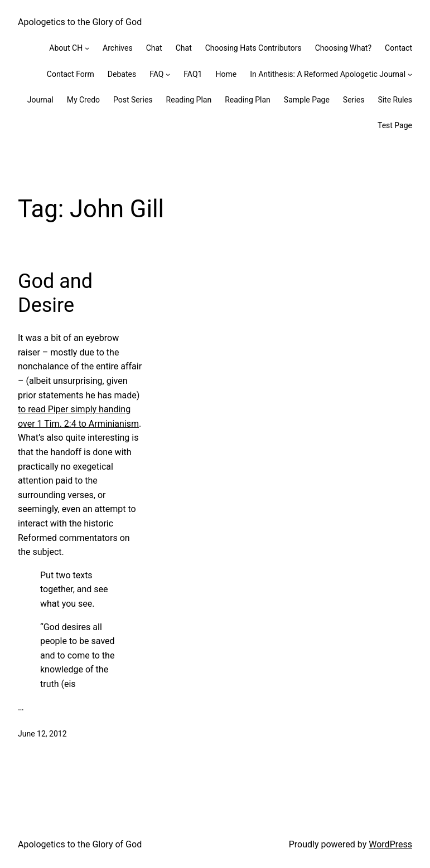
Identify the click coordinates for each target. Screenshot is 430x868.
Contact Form (71, 74)
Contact (398, 48)
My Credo (83, 100)
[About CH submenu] (87, 48)
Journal (40, 100)
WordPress (390, 844)
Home (226, 74)
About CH (66, 48)
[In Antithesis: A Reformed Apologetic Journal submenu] (410, 74)
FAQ (156, 74)
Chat (154, 48)
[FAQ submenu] (168, 74)
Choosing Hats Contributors (253, 48)
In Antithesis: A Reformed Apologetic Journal (328, 74)
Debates (122, 74)
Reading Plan (189, 100)
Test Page (395, 125)
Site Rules (395, 100)
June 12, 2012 (42, 734)
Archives (118, 48)
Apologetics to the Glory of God (80, 22)
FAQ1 (193, 74)
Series (354, 100)
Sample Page (307, 100)
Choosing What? (343, 48)
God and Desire (55, 293)
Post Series (133, 100)
